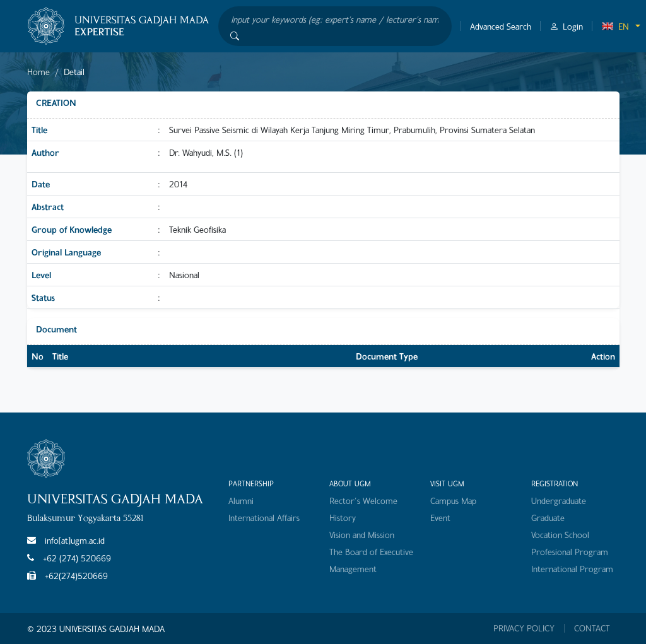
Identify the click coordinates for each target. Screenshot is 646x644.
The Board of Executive (371, 552)
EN (615, 26)
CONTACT (592, 628)
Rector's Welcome (363, 501)
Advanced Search (501, 26)
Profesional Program (570, 552)
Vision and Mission (362, 535)
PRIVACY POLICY (524, 628)
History (343, 518)
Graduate (548, 518)
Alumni (241, 501)
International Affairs (264, 518)
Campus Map (453, 501)
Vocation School (560, 535)
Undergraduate (559, 501)
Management (353, 569)
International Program (572, 569)
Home (38, 72)
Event (440, 518)
